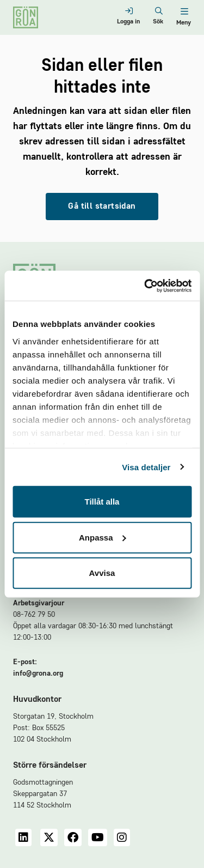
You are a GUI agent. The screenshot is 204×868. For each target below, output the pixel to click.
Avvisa (102, 573)
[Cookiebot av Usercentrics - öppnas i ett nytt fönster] (145, 286)
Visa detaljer (146, 467)
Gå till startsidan (102, 207)
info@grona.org (38, 673)
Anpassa (103, 537)
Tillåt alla (102, 502)
